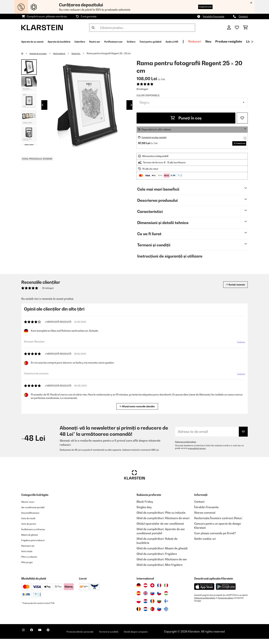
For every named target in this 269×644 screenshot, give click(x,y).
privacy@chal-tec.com (199, 453)
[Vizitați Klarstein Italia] (166, 590)
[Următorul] (252, 42)
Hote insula (28, 556)
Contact (243, 16)
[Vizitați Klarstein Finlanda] (166, 606)
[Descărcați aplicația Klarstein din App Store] (204, 592)
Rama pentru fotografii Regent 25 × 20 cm (121, 53)
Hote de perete (31, 529)
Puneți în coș (186, 118)
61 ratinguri (142, 89)
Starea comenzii (205, 518)
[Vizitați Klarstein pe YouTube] (47, 637)
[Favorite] (237, 28)
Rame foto (87, 53)
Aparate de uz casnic (41, 53)
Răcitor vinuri (30, 507)
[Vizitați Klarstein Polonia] (139, 606)
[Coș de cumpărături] (245, 28)
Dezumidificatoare (33, 518)
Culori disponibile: (148, 95)
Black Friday (145, 507)
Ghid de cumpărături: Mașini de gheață (162, 553)
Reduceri (244, 41)
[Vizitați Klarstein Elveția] (152, 590)
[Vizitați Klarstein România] (152, 606)
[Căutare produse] (142, 28)
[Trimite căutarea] (93, 28)
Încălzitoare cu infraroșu (37, 534)
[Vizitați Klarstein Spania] (139, 598)
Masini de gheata (33, 540)
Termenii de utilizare (231, 603)
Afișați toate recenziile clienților (139, 411)
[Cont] (229, 28)
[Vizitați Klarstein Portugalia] (152, 614)
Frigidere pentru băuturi (37, 545)
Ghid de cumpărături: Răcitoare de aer (162, 564)
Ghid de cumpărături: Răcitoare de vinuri (163, 523)
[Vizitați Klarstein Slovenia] (159, 614)
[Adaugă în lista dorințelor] (242, 118)
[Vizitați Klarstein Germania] (139, 590)
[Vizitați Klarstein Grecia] (166, 614)
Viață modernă (67, 53)
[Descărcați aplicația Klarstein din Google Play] (226, 592)
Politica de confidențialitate (188, 447)
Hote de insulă (30, 523)
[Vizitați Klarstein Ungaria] (166, 598)
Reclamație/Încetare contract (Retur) (218, 523)
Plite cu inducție (31, 562)
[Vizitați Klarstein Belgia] (139, 614)
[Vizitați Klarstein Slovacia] (152, 598)
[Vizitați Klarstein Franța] (159, 590)
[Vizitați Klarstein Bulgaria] (159, 606)
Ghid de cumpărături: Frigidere (157, 559)
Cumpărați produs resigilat (157, 137)
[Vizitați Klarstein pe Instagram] (25, 637)
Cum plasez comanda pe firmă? (215, 538)
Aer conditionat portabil (37, 512)
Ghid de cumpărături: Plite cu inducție (161, 518)
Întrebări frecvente (214, 16)
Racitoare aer (30, 551)
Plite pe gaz (29, 567)
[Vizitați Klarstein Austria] (145, 590)
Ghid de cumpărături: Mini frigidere (160, 570)
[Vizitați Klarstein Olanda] (145, 614)
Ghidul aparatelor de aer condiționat (160, 529)
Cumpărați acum (200, 7)
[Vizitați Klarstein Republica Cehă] (159, 598)
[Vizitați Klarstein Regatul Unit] (145, 598)
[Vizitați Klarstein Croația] (145, 606)
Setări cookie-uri (205, 544)
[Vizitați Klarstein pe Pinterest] (58, 637)
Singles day (144, 512)
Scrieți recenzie (232, 290)
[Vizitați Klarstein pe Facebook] (36, 637)
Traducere (239, 348)
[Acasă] (26, 53)
